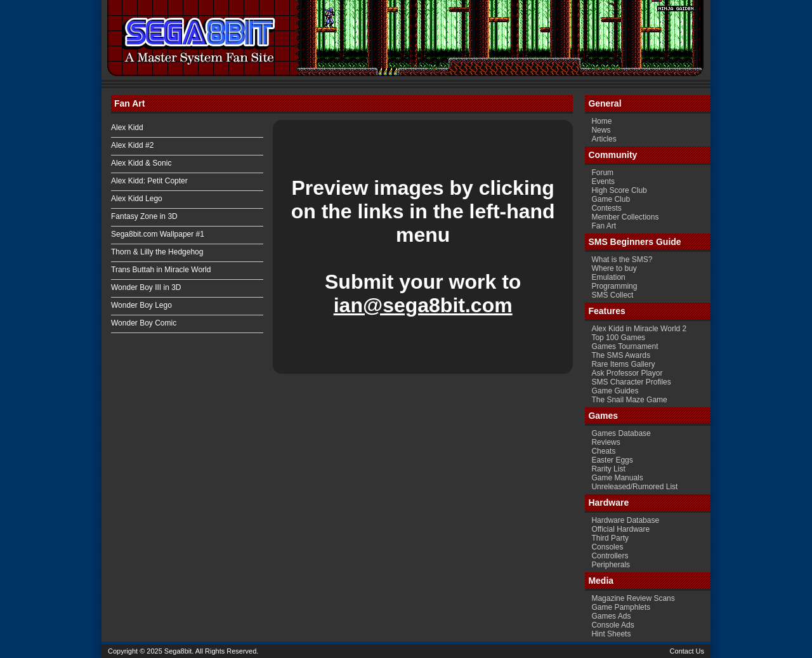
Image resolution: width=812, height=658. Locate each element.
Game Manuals (617, 478)
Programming (614, 286)
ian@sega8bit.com (423, 305)
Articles (604, 139)
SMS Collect (612, 295)
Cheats (603, 451)
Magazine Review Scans (633, 598)
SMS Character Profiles (631, 382)
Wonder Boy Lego (141, 305)
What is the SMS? (622, 260)
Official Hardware (620, 529)
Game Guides (615, 391)
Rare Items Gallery (623, 364)
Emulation (608, 277)
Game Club (611, 199)
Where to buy (614, 268)
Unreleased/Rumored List (634, 487)
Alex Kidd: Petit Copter (149, 181)
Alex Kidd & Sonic (141, 163)
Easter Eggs (612, 460)
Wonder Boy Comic (144, 323)
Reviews (606, 442)
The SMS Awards (620, 355)
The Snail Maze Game (629, 400)
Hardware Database (625, 520)
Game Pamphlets (621, 607)
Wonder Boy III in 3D (146, 287)
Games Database (621, 433)
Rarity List (608, 469)
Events (603, 181)
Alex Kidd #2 (132, 145)
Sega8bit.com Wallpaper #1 (158, 234)
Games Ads (611, 616)
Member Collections (625, 217)
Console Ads (612, 625)
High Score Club (619, 190)
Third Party (610, 538)
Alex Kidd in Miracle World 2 (639, 329)
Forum (602, 173)
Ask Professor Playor (627, 373)
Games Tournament (625, 346)
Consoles (607, 547)
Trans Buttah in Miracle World (161, 270)
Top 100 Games (618, 338)
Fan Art (604, 226)
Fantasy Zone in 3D (144, 216)
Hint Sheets (611, 634)
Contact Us (687, 651)
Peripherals (611, 565)
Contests (606, 208)
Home (601, 121)
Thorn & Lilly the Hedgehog (157, 252)
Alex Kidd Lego (137, 199)
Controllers (610, 556)
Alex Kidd (127, 128)
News (601, 130)
